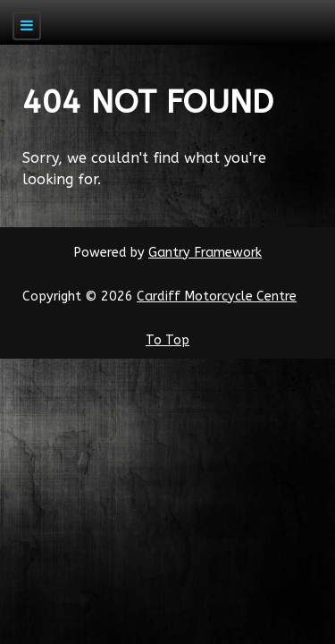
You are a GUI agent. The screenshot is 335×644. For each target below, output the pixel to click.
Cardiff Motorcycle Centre (217, 297)
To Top (167, 340)
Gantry (205, 253)
